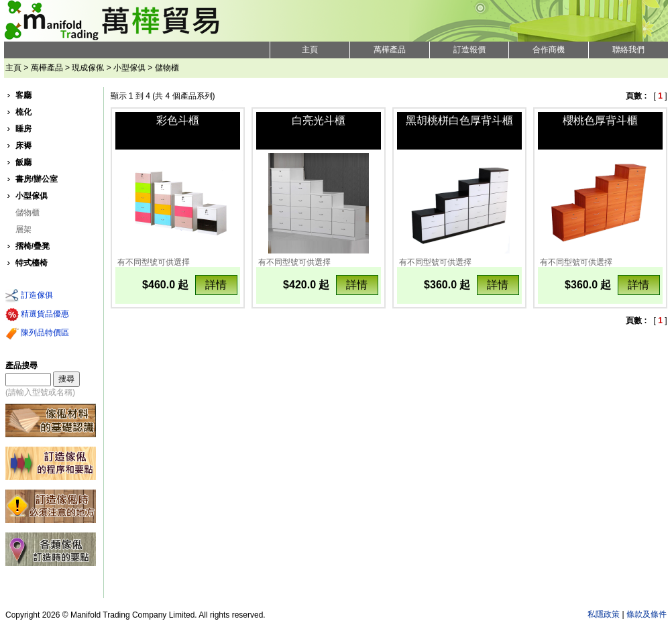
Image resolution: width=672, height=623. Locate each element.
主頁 (310, 50)
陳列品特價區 (37, 333)
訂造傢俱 (29, 296)
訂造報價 (469, 50)
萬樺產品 (390, 50)
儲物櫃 (27, 213)
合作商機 (549, 50)
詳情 (216, 285)
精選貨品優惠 (37, 315)
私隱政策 (604, 614)
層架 (23, 229)
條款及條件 (647, 614)
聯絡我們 (628, 50)
